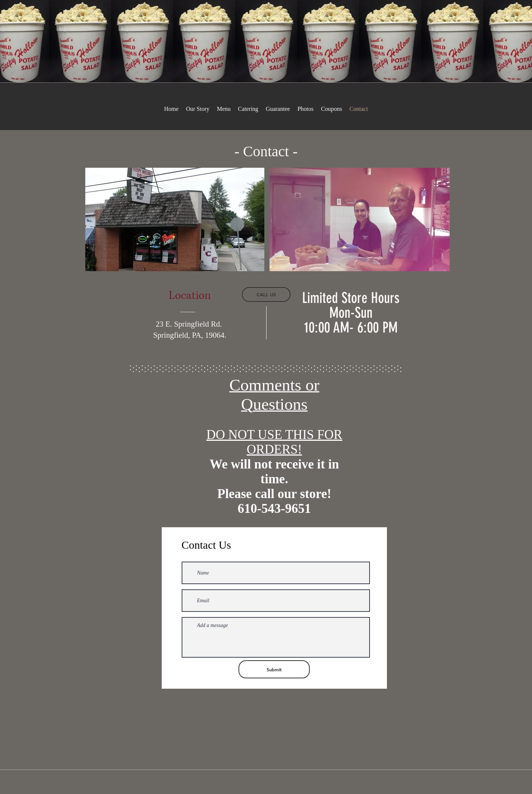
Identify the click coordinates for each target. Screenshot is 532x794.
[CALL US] (266, 294)
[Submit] (274, 669)
